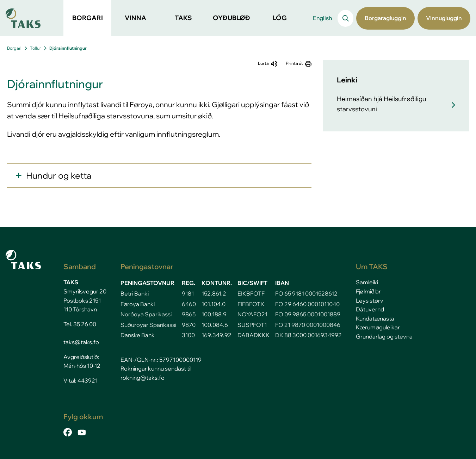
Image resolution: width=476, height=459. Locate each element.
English (322, 18)
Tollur (35, 48)
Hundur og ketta (59, 175)
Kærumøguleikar (378, 327)
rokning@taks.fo (143, 378)
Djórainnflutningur (68, 48)
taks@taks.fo (81, 342)
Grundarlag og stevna (384, 336)
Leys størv (370, 300)
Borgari (14, 48)
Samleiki (367, 282)
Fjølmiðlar (368, 291)
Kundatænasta (375, 318)
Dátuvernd (370, 309)
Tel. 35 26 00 (80, 324)
